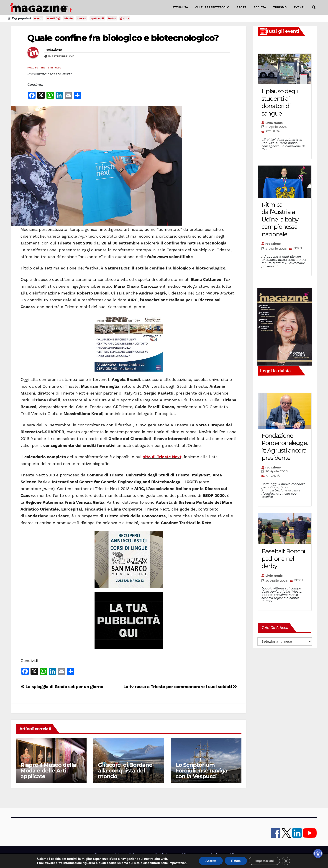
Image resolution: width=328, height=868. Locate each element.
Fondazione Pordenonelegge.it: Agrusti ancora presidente (285, 447)
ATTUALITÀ (180, 7)
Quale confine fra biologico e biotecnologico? (123, 38)
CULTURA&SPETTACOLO (212, 7)
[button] (314, 7)
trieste (68, 18)
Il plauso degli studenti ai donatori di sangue (280, 102)
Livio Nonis (274, 123)
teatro (112, 18)
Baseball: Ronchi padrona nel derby (283, 559)
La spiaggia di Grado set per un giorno (62, 687)
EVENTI (299, 7)
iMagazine (101, 854)
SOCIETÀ (260, 7)
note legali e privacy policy (190, 854)
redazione (54, 50)
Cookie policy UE (222, 854)
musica (82, 18)
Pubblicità (162, 854)
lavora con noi (143, 854)
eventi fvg (53, 18)
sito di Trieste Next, (163, 457)
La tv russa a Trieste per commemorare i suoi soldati (180, 687)
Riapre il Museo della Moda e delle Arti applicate (48, 771)
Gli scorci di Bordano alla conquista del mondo (125, 771)
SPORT (242, 7)
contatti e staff (120, 854)
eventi (38, 18)
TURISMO (280, 7)
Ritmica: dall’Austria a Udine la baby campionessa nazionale (280, 219)
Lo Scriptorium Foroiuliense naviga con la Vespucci (201, 771)
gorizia (125, 18)
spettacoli (97, 18)
